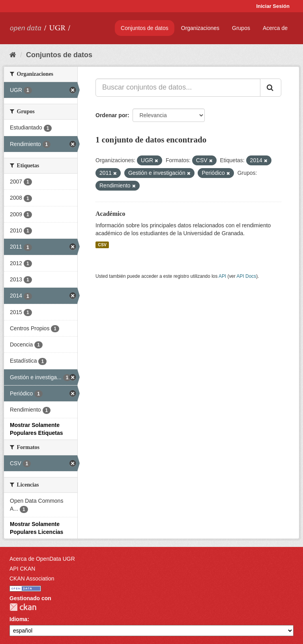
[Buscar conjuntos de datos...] (178, 88)
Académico (110, 214)
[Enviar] (271, 88)
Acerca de (275, 28)
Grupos (241, 28)
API (222, 276)
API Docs (247, 276)
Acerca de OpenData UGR (42, 559)
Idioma (18, 619)
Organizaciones (200, 28)
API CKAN (22, 569)
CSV (102, 245)
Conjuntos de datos (145, 28)
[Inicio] (13, 55)
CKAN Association (32, 578)
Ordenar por (111, 115)
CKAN (23, 607)
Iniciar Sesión (273, 6)
